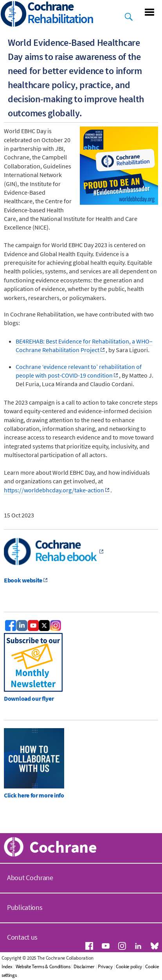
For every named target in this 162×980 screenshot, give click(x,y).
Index (7, 966)
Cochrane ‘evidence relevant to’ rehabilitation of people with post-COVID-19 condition (79, 371)
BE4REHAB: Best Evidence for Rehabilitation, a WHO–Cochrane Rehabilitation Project (84, 345)
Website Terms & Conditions (43, 966)
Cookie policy (129, 966)
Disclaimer (84, 966)
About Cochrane (30, 878)
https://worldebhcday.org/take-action (54, 490)
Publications (25, 907)
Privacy (105, 966)
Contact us (22, 937)
